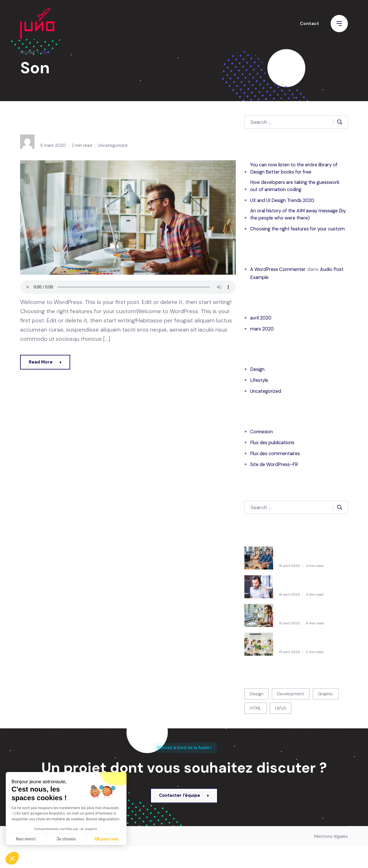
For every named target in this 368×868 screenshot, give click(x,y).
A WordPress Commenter (281, 290)
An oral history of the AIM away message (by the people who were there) (292, 222)
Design (258, 390)
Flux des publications (275, 463)
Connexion (263, 452)
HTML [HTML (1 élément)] (256, 729)
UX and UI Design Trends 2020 (286, 203)
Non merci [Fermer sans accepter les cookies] (26, 839)
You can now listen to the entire (308, 573)
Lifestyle (260, 401)
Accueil (27, 52)
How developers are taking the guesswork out (309, 602)
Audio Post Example (69, 122)
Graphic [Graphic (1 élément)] (326, 714)
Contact (309, 27)
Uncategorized (113, 145)
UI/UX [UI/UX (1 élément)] (281, 729)
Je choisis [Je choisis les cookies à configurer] (66, 839)
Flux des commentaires (278, 474)
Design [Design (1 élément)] (257, 714)
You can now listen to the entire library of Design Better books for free (297, 169)
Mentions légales (331, 858)
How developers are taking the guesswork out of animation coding (293, 188)
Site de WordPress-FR (276, 485)
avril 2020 (262, 338)
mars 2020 (263, 349)
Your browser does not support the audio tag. (128, 287)
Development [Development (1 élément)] (291, 714)
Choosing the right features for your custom (294, 245)
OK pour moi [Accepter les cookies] (107, 839)
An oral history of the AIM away (308, 660)
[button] (12, 858)
